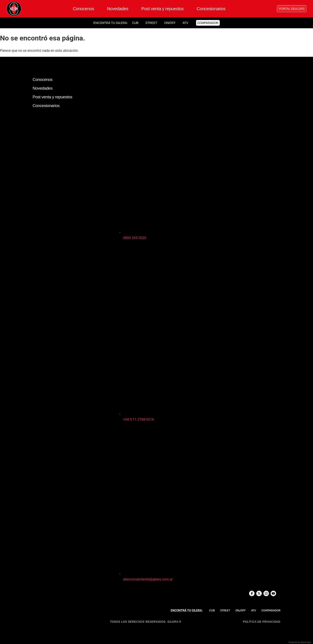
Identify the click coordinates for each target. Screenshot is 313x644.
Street (151, 23)
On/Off (170, 23)
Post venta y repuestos (162, 9)
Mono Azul (306, 642)
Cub (135, 23)
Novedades (118, 9)
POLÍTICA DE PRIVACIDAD (262, 622)
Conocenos (83, 9)
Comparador (271, 610)
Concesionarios (211, 9)
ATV (185, 23)
